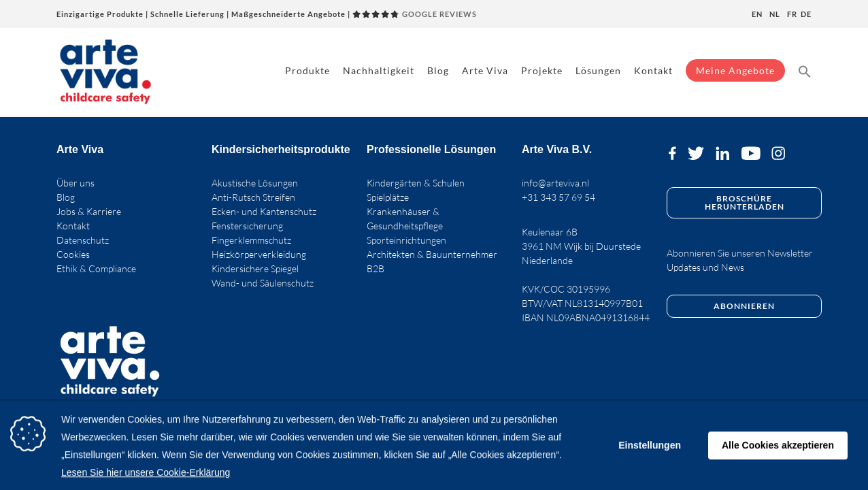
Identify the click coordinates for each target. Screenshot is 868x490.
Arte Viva (485, 70)
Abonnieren (744, 306)
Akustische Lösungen (255, 183)
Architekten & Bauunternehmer (432, 254)
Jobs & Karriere (89, 211)
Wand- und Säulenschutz (263, 283)
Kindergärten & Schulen (416, 183)
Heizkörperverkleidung (259, 254)
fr (792, 14)
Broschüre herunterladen (745, 202)
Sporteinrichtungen (406, 240)
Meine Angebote (735, 70)
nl (775, 14)
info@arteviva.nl (555, 183)
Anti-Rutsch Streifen (253, 197)
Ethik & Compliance (96, 268)
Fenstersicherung (247, 226)
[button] (805, 70)
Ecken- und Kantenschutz (264, 211)
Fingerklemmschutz (251, 240)
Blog (438, 70)
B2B (375, 268)
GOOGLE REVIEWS (415, 14)
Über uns (76, 183)
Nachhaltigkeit (379, 70)
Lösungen (598, 70)
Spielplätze (388, 197)
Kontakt (653, 70)
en (757, 14)
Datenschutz (83, 240)
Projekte (542, 70)
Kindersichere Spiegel (255, 268)
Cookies (73, 254)
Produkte (307, 70)
